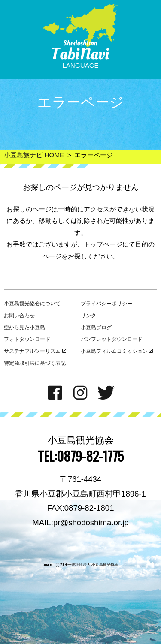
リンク (88, 316)
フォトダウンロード (27, 339)
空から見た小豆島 (24, 328)
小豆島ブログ (96, 328)
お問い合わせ (19, 316)
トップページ (103, 244)
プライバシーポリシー (106, 304)
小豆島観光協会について (32, 304)
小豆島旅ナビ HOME (34, 155)
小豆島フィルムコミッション (117, 351)
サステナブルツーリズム (35, 351)
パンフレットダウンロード (112, 339)
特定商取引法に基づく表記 (35, 363)
